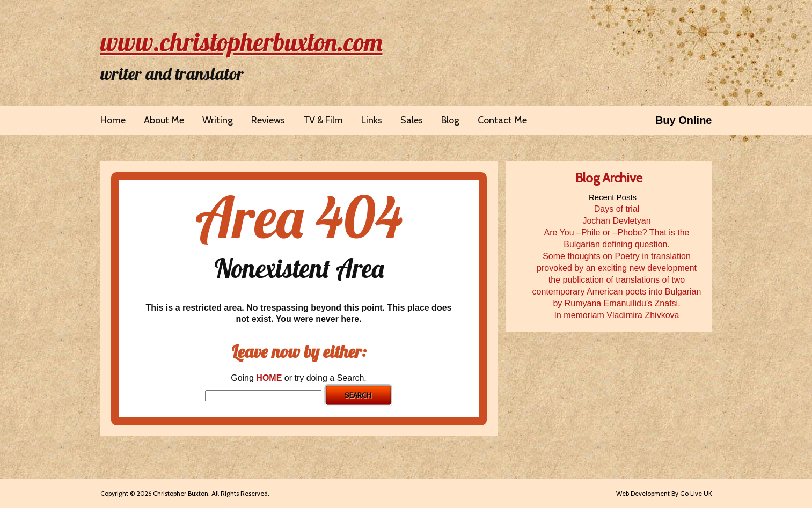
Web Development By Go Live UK (664, 493)
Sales (412, 120)
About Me (164, 120)
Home (113, 120)
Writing (218, 120)
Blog (450, 120)
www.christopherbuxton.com (242, 42)
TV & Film (323, 120)
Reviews (268, 120)
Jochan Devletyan (616, 221)
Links (372, 120)
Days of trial (617, 209)
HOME (269, 378)
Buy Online (684, 120)
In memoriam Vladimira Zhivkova (617, 315)
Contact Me (502, 120)
